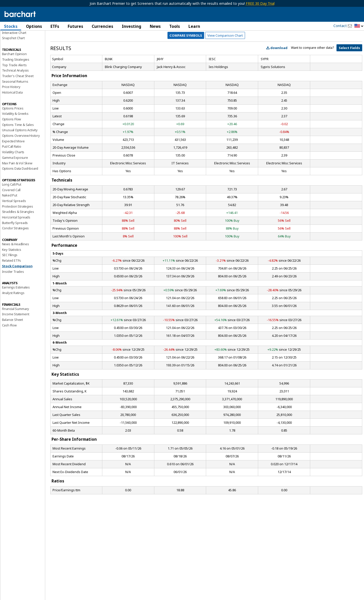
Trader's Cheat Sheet (18, 104)
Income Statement (16, 343)
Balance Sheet (13, 348)
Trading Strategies (16, 88)
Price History (11, 115)
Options (34, 26)
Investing (131, 26)
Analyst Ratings (13, 321)
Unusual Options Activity (20, 159)
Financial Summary (16, 337)
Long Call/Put (12, 213)
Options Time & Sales (18, 153)
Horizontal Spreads (16, 246)
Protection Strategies (18, 235)
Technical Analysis (15, 99)
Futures (75, 26)
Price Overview (13, 40)
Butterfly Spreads (15, 251)
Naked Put (10, 224)
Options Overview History (21, 164)
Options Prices (13, 137)
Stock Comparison (17, 294)
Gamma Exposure (15, 186)
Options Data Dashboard (20, 197)
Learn (194, 26)
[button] (359, 26)
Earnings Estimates (16, 316)
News (155, 26)
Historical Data (12, 121)
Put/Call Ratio (12, 175)
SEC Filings (10, 283)
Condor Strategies (16, 257)
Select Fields (349, 76)
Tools (175, 26)
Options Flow (12, 148)
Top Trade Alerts (14, 93)
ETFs (55, 26)
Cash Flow (9, 353)
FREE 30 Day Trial (260, 3)
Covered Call (11, 218)
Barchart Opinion (14, 82)
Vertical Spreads (14, 229)
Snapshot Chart (13, 66)
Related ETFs (12, 289)
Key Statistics (12, 278)
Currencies (102, 26)
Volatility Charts (13, 181)
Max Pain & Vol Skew (17, 191)
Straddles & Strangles (18, 240)
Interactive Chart (14, 61)
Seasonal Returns (15, 110)
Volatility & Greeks (15, 142)
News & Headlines (16, 273)
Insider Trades (13, 300)
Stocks (11, 26)
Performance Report (17, 45)
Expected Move (13, 169)
